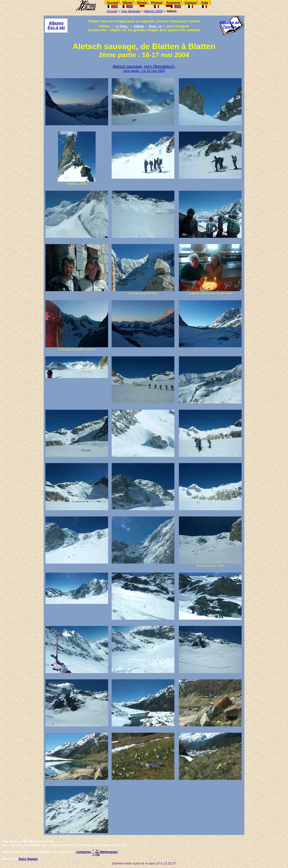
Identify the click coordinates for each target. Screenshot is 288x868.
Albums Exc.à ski (56, 25)
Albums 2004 (153, 11)
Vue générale (131, 11)
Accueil (112, 11)
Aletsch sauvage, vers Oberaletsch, (144, 69)
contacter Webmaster (97, 852)
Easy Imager (28, 859)
